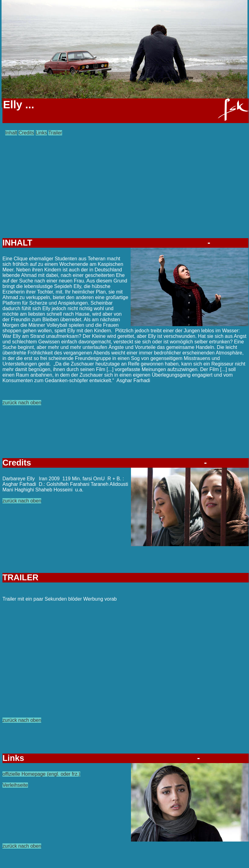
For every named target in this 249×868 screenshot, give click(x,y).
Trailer (55, 133)
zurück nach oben (22, 403)
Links (41, 133)
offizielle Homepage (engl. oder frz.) (41, 774)
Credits (26, 133)
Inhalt (11, 133)
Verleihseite (15, 785)
